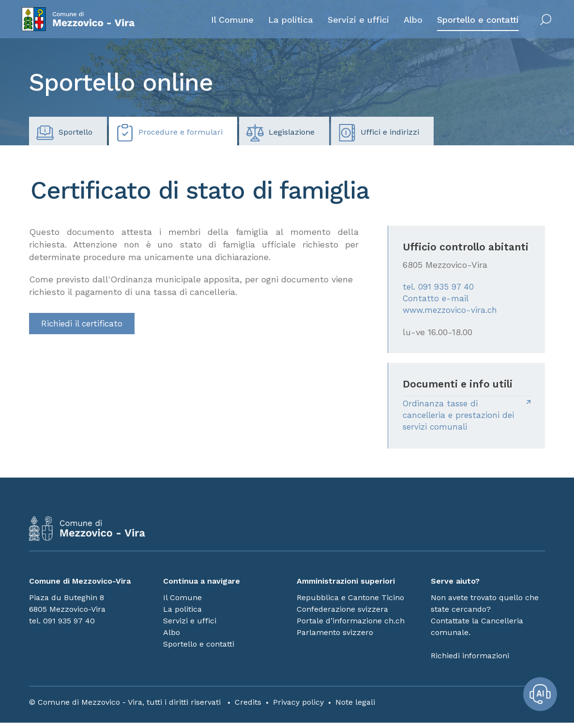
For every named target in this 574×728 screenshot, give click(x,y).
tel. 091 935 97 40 (440, 287)
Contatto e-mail (437, 300)
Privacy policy (298, 707)
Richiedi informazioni (470, 661)
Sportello (64, 133)
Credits (248, 707)
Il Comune (225, 23)
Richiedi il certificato (83, 324)
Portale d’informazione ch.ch (351, 626)
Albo (405, 23)
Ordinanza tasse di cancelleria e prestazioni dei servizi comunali (461, 419)
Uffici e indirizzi (379, 133)
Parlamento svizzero (335, 638)
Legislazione (280, 133)
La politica (283, 23)
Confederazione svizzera (342, 614)
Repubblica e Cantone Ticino (350, 603)
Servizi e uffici (351, 23)
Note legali (355, 707)
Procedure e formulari (169, 133)
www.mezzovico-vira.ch (451, 312)
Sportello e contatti (470, 23)
